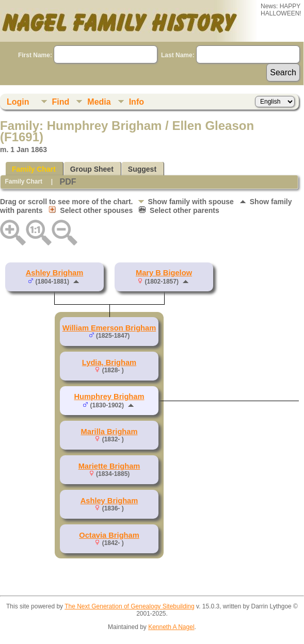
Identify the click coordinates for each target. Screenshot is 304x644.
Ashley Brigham (55, 273)
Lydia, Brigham (109, 362)
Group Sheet (92, 169)
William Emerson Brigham (109, 328)
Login (18, 102)
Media (99, 102)
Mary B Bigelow (164, 273)
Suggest (142, 169)
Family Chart (34, 169)
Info (137, 102)
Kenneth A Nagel (171, 627)
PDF (68, 182)
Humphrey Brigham (109, 397)
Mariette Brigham (109, 466)
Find (61, 102)
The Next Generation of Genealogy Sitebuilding (130, 606)
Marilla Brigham (109, 432)
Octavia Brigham (109, 535)
